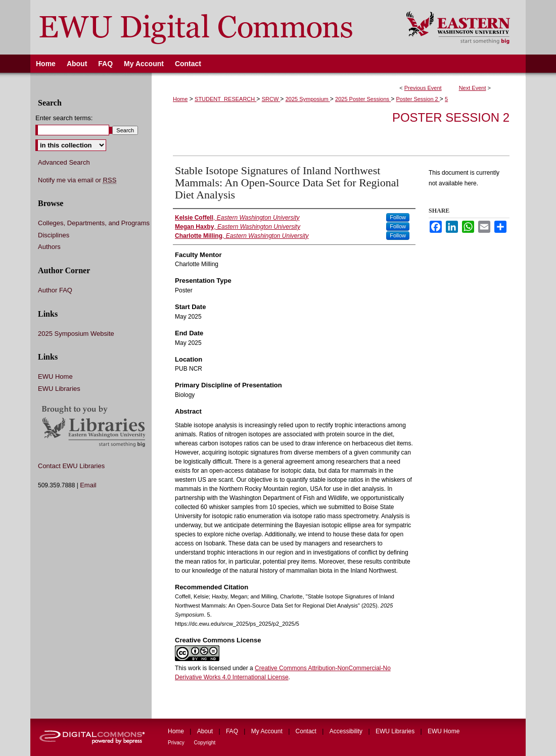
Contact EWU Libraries (71, 466)
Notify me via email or (77, 180)
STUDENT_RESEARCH (225, 99)
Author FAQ (55, 290)
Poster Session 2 (418, 99)
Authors (49, 247)
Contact (307, 731)
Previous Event (423, 88)
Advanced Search (64, 162)
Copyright (205, 743)
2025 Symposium (308, 99)
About (206, 731)
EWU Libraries (59, 389)
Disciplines (54, 235)
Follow (398, 217)
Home (180, 99)
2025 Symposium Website (76, 334)
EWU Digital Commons (212, 27)
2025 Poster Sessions (363, 99)
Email (88, 485)
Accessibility (347, 731)
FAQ (233, 731)
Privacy (177, 743)
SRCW (271, 99)
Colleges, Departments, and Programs (94, 223)
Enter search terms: (64, 118)
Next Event (473, 88)
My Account (268, 731)
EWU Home (55, 376)
